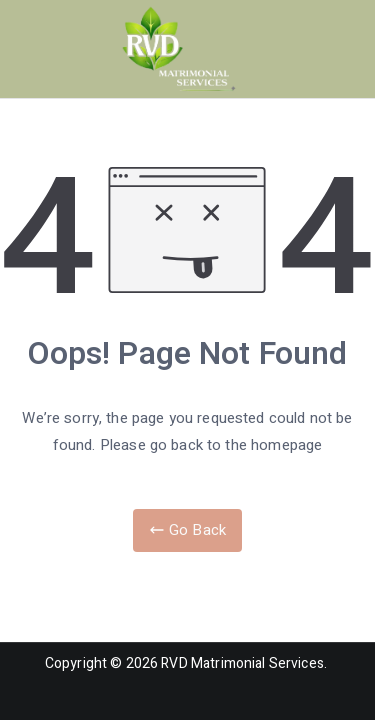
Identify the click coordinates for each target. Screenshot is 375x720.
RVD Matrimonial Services (242, 663)
